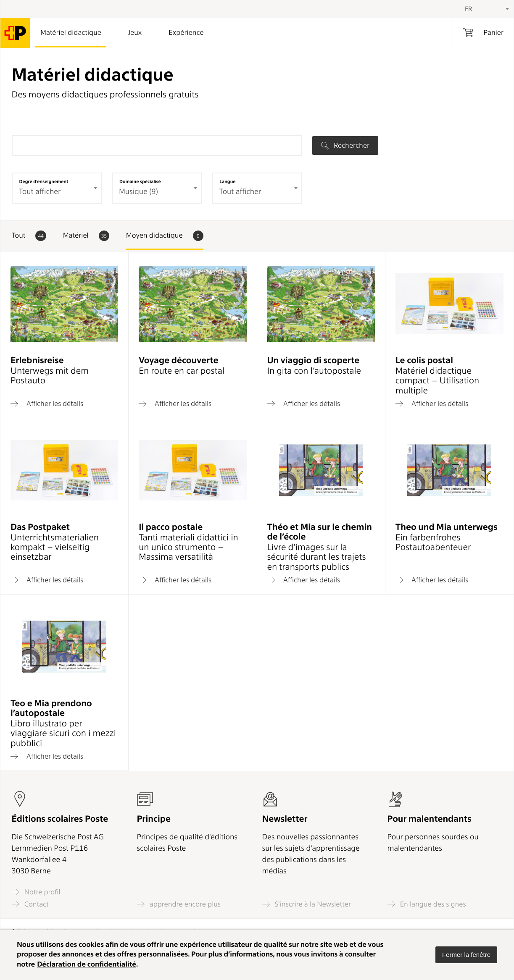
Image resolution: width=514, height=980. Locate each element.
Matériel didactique (71, 33)
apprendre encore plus (179, 904)
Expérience (186, 33)
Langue (227, 181)
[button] (466, 955)
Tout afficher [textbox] (240, 192)
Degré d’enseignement (44, 181)
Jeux (135, 33)
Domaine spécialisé (140, 181)
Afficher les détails (47, 404)
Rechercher (345, 145)
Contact (30, 904)
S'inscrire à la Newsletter (307, 904)
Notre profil (36, 892)
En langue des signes (427, 904)
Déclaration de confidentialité (87, 964)
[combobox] (486, 9)
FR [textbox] (468, 9)
